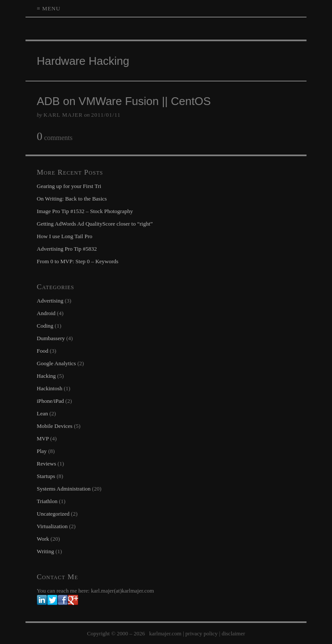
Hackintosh (49, 388)
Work (43, 539)
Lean (42, 413)
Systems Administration (64, 489)
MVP (43, 438)
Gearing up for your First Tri (69, 186)
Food (43, 351)
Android (46, 313)
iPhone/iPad (50, 401)
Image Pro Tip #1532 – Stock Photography (85, 211)
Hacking (46, 376)
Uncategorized (53, 514)
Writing (45, 551)
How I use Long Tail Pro (64, 236)
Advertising (50, 301)
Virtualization (52, 526)
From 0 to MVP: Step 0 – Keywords (78, 261)
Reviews (46, 464)
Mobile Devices (55, 426)
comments (55, 137)
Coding (45, 326)
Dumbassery (51, 338)
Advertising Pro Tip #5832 (67, 249)
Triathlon (47, 501)
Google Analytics (56, 363)
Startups (46, 476)
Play (42, 451)
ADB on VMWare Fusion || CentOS (124, 101)
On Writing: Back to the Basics (72, 199)
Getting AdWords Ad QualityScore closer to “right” (95, 224)
